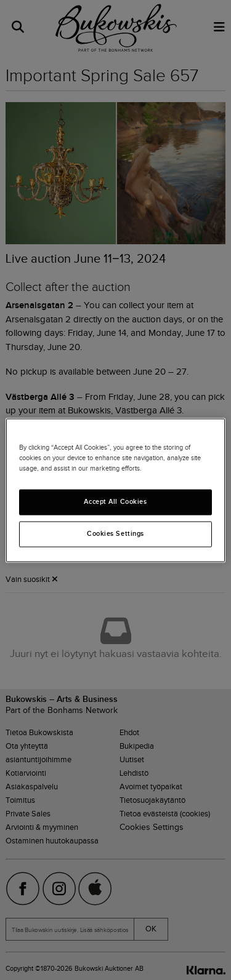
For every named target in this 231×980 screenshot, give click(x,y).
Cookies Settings (115, 533)
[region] (115, 490)
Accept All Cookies (115, 501)
